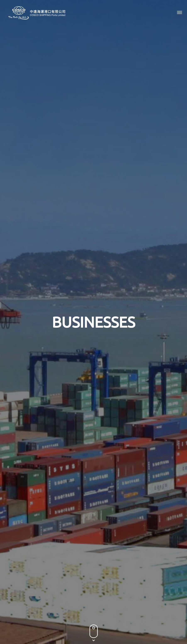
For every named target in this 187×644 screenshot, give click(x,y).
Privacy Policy (71, 631)
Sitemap (120, 631)
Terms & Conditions (97, 631)
